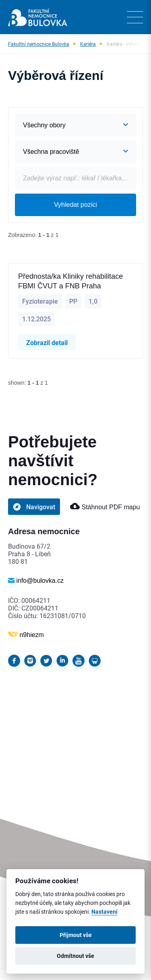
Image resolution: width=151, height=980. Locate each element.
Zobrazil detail (47, 342)
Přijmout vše (76, 935)
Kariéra (88, 44)
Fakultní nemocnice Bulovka (39, 44)
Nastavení (104, 912)
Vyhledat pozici (75, 205)
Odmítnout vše (75, 956)
